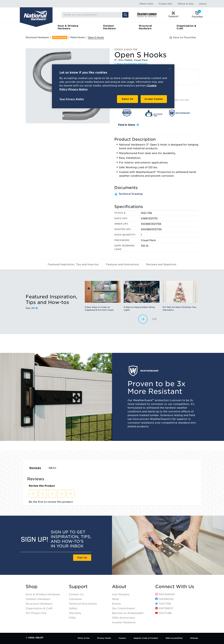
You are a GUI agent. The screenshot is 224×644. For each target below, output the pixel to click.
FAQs (72, 618)
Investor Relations (124, 622)
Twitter (163, 604)
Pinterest (164, 608)
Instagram (165, 594)
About (203, 4)
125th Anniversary (124, 618)
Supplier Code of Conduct (146, 638)
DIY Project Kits (36, 613)
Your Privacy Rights (72, 99)
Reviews (35, 468)
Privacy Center (104, 638)
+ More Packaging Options (131, 64)
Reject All (128, 99)
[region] (113, 86)
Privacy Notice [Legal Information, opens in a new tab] (78, 89)
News (115, 599)
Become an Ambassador (128, 613)
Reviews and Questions (161, 264)
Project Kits (165, 4)
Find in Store (128, 125)
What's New (146, 4)
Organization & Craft (186, 27)
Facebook (164, 599)
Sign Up (82, 558)
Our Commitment (123, 608)
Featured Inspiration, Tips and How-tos (73, 264)
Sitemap (194, 638)
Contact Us (76, 594)
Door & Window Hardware (68, 27)
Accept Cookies (154, 99)
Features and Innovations (122, 264)
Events (116, 604)
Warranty (75, 613)
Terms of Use (84, 638)
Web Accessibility (174, 638)
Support (78, 587)
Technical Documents (83, 604)
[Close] (170, 69)
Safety (73, 608)
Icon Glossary (121, 594)
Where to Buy (186, 4)
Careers (122, 638)
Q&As (52, 468)
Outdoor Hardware (109, 27)
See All (32, 308)
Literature (75, 599)
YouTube (163, 613)
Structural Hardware (145, 27)
